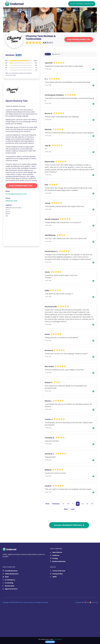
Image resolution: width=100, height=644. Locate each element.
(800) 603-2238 (11, 201)
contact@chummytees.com (16, 194)
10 (68, 504)
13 (83, 504)
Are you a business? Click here (82, 4)
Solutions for (9, 567)
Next (66, 509)
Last (73, 509)
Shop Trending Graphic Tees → (79, 40)
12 (78, 504)
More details (58, 639)
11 (73, 504)
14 (87, 504)
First (47, 504)
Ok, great (50, 642)
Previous (56, 504)
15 (92, 504)
